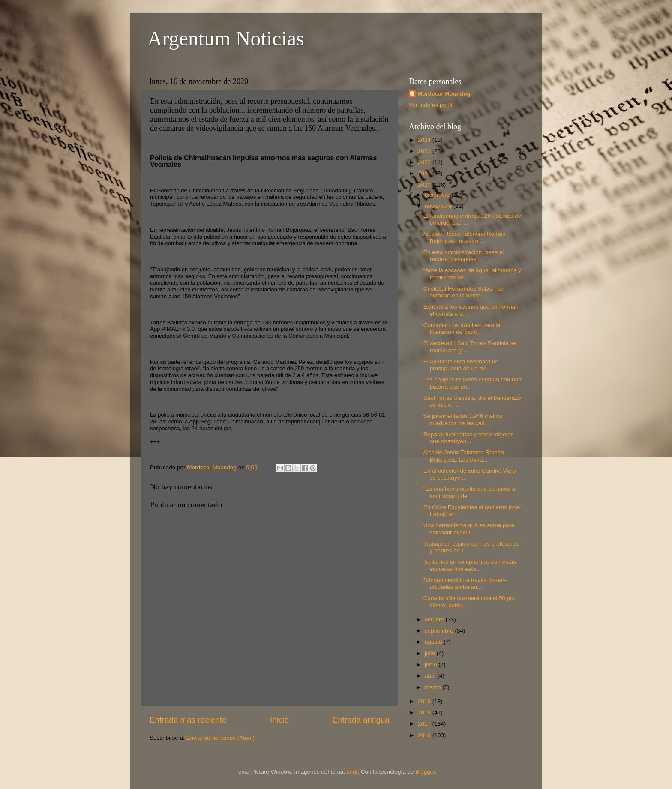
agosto (434, 642)
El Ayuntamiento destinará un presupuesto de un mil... (461, 365)
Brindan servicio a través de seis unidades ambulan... (465, 583)
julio (431, 653)
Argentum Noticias (226, 38)
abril (431, 676)
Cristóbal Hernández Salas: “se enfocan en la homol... (463, 292)
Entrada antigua (361, 720)
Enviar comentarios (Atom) (221, 738)
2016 (425, 735)
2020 (425, 185)
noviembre (439, 206)
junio (432, 664)
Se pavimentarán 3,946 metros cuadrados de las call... (463, 419)
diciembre (438, 195)
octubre (435, 619)
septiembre (440, 631)
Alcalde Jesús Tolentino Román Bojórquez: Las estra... (464, 456)
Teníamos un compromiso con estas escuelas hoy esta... (470, 565)
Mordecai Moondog (444, 94)
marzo (433, 687)
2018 (425, 712)
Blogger (425, 772)
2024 (425, 140)
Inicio (279, 720)
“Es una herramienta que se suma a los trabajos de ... (469, 492)
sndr (352, 772)
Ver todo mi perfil (430, 105)
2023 (425, 151)
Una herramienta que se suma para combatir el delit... (469, 529)
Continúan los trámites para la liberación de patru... (462, 328)
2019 (425, 701)
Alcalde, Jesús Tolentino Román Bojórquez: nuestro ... (465, 237)
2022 (425, 162)
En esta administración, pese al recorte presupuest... (464, 256)
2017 (425, 724)
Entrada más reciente (188, 720)
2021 (425, 173)
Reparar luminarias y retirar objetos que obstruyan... (469, 438)
